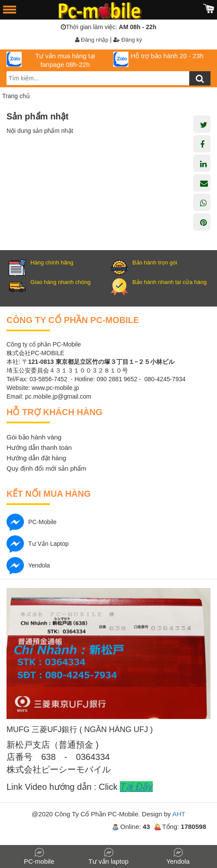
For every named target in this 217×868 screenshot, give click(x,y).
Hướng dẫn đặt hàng (36, 458)
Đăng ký (128, 40)
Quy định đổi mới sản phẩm (46, 468)
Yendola (28, 565)
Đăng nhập (92, 40)
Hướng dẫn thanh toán (39, 447)
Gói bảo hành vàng (34, 437)
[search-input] (108, 78)
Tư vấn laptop (38, 544)
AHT (179, 814)
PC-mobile (31, 522)
